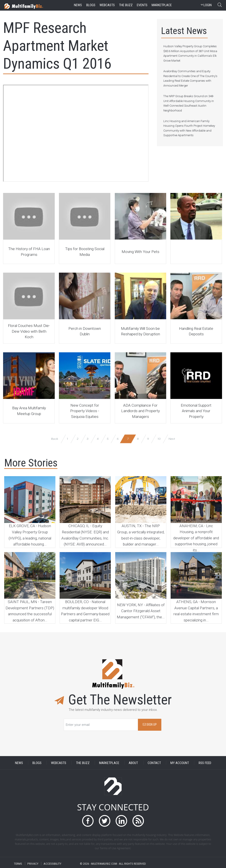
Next (172, 439)
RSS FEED (205, 763)
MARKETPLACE (109, 763)
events (142, 5)
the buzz (126, 5)
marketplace (162, 5)
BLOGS (37, 763)
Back (55, 439)
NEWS (19, 763)
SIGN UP (150, 725)
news (78, 5)
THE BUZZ (83, 763)
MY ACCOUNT (180, 763)
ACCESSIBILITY (52, 863)
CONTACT (154, 763)
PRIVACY (33, 863)
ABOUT (133, 763)
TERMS (18, 863)
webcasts (107, 5)
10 (159, 439)
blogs (91, 5)
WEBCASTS (59, 763)
